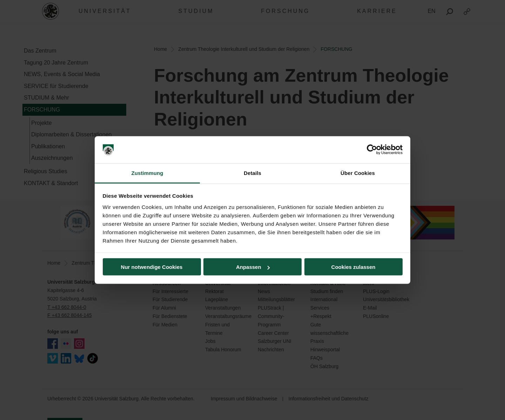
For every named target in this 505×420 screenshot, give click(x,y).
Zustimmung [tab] (147, 173)
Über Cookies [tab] (358, 173)
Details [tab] (252, 173)
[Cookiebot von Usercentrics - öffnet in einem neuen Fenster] (372, 150)
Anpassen (253, 267)
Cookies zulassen (353, 267)
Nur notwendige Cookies (152, 267)
